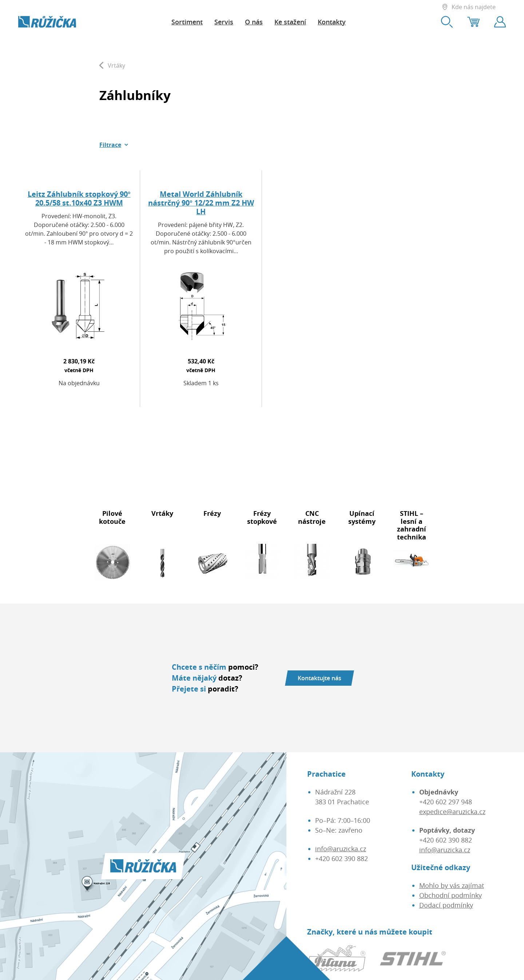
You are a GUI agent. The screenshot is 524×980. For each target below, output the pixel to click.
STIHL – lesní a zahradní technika (412, 525)
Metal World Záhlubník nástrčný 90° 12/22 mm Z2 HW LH (201, 203)
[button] (114, 145)
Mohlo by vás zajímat (452, 885)
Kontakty (332, 22)
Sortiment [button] (187, 22)
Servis (224, 22)
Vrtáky (162, 513)
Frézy (212, 513)
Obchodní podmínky (450, 895)
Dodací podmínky (446, 905)
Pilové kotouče (112, 517)
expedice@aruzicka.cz (452, 812)
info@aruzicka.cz (341, 849)
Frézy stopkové (262, 517)
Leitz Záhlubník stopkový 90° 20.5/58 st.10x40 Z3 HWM (79, 198)
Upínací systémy (362, 517)
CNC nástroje (312, 517)
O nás (254, 22)
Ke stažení (290, 22)
